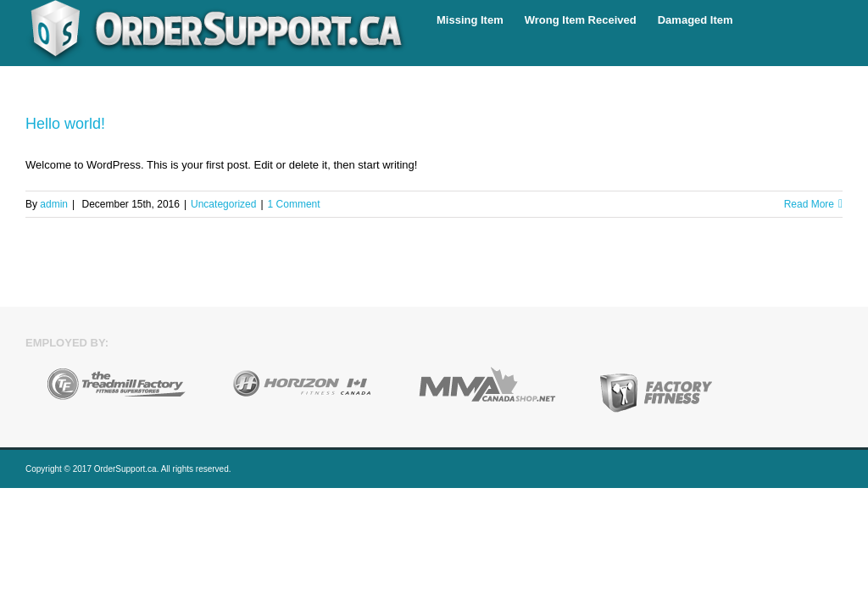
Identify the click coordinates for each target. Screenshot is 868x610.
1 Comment (294, 204)
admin (54, 204)
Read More (809, 204)
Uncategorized (223, 204)
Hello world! (65, 124)
